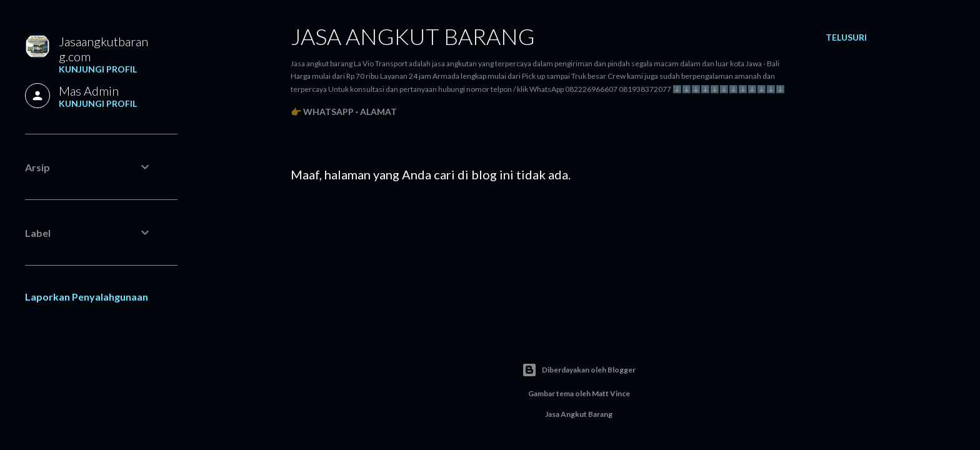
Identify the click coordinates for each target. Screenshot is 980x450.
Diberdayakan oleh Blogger (579, 370)
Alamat (378, 112)
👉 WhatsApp (322, 112)
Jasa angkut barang (413, 36)
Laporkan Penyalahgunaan (87, 297)
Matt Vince (611, 393)
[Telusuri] (846, 37)
